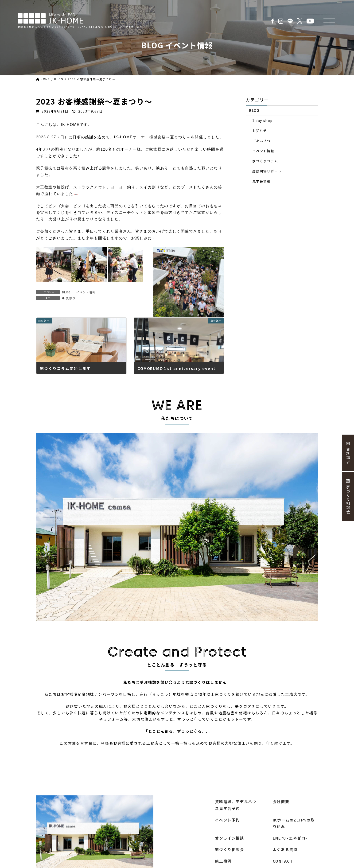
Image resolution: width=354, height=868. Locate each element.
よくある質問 (285, 849)
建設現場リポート (267, 171)
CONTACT (283, 861)
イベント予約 (227, 820)
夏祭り (71, 298)
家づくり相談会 (229, 849)
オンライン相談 (229, 838)
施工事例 (223, 861)
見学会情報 (261, 181)
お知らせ (260, 131)
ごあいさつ (261, 141)
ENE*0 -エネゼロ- (290, 838)
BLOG (66, 292)
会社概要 (281, 802)
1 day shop (263, 121)
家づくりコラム (265, 161)
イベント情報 (86, 292)
